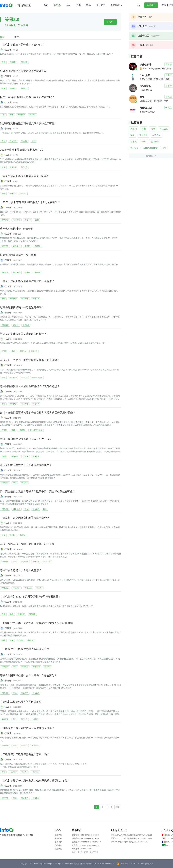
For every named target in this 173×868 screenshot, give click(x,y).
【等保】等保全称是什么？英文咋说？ (22, 45)
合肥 (37, 220)
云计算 (4, 351)
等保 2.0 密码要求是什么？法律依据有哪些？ (26, 465)
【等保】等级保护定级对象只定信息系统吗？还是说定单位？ (35, 781)
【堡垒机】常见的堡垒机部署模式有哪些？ (25, 518)
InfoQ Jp (169, 838)
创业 (164, 148)
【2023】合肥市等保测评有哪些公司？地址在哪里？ (30, 202)
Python (134, 129)
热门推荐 (155, 142)
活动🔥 (57, 5)
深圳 (11, 614)
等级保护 (13, 62)
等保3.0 (23, 194)
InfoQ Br (169, 845)
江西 (3, 115)
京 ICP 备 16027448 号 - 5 (104, 864)
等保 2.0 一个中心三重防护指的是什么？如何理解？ (30, 360)
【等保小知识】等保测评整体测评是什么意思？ (27, 281)
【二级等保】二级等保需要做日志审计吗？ (25, 754)
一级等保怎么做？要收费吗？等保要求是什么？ (27, 728)
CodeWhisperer (150, 148)
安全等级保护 (37, 378)
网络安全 (5, 246)
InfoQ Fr (169, 842)
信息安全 (17, 246)
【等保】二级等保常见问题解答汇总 (21, 702)
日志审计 (13, 772)
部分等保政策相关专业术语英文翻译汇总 (23, 71)
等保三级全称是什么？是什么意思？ (21, 570)
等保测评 (13, 141)
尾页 (118, 807)
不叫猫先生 (145, 86)
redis (144, 142)
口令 (45, 509)
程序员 (133, 142)
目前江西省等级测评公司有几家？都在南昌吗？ (27, 97)
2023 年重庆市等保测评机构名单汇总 (21, 150)
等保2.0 (24, 62)
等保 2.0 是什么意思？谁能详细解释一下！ (25, 334)
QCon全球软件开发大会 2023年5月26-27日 (132, 842)
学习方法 (156, 135)
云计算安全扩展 (36, 430)
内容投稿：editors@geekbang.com (86, 835)
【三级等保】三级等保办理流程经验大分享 (25, 649)
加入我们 (58, 845)
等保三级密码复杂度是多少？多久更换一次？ (26, 439)
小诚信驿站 (145, 65)
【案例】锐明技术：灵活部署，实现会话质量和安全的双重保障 (36, 623)
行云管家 (8, 50)
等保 (3, 62)
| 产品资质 (149, 864)
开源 (79, 5)
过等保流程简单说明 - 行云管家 (18, 255)
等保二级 (47, 562)
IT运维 (20, 640)
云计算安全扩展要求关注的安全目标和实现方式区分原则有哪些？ (38, 413)
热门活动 (135, 148)
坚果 (142, 97)
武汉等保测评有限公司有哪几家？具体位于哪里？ (29, 123)
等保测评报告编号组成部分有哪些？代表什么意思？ (30, 386)
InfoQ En (169, 835)
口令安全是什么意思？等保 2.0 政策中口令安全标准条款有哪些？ (38, 491)
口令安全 (17, 509)
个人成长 (164, 129)
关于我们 (58, 835)
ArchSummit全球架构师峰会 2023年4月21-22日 (134, 838)
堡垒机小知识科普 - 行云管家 (17, 229)
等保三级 (28, 588)
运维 (3, 640)
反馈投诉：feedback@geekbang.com (87, 842)
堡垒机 (27, 246)
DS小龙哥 (145, 75)
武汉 (33, 141)
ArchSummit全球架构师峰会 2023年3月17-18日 (134, 835)
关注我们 (58, 849)
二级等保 (35, 719)
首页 (46, 5)
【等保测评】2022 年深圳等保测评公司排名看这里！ (30, 597)
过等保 (27, 272)
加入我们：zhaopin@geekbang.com (86, 845)
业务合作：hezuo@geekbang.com (85, 838)
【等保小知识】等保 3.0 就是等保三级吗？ (25, 176)
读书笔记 (100, 5)
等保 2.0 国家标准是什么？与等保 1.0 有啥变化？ (28, 675)
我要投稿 (58, 838)
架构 (88, 5)
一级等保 (35, 746)
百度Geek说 (146, 108)
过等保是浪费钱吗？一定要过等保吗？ (22, 307)
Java (69, 5)
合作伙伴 (58, 842)
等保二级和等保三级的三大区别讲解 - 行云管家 (27, 544)
